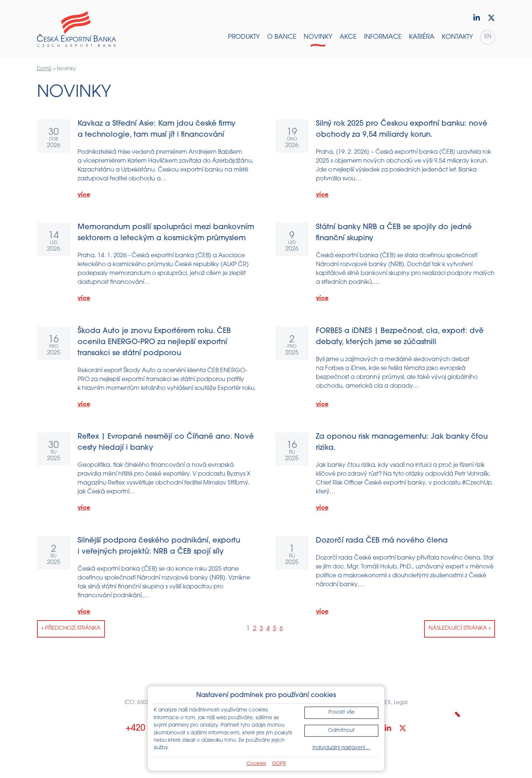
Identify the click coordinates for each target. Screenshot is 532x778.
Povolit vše (342, 712)
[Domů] (76, 29)
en (488, 37)
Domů (44, 69)
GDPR (279, 764)
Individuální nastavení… (341, 748)
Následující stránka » (460, 628)
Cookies (256, 764)
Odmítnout (341, 731)
